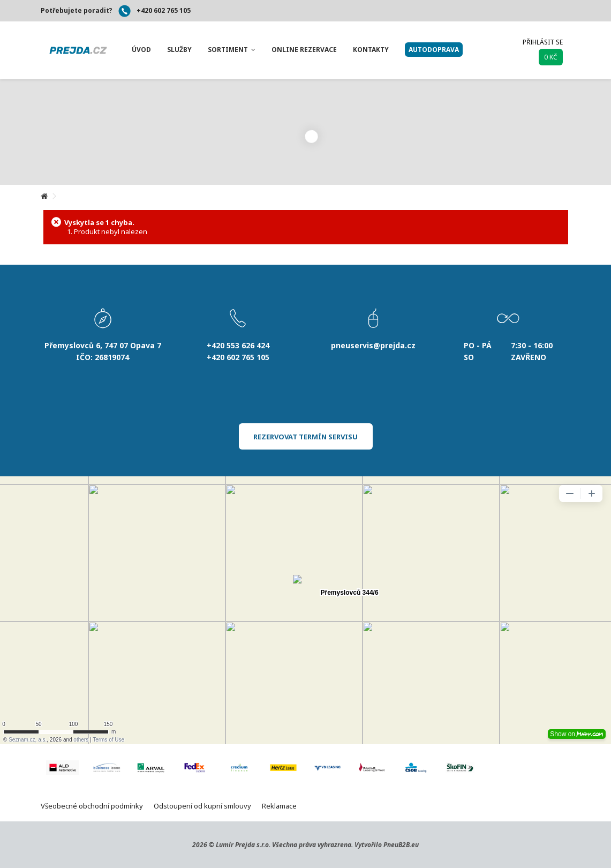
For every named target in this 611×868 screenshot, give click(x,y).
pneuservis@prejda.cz (373, 345)
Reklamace (279, 806)
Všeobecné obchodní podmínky (92, 806)
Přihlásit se (543, 42)
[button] (141, 50)
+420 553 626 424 (238, 345)
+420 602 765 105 (164, 10)
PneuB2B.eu (401, 845)
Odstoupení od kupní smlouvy (202, 806)
